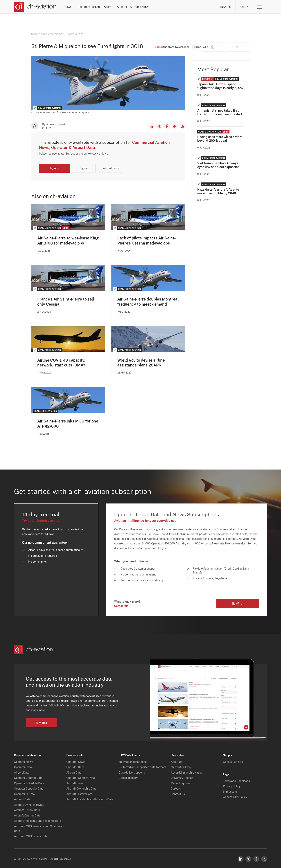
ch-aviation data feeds (133, 760)
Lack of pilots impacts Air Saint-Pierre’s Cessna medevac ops (147, 241)
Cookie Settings (233, 760)
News (78, 7)
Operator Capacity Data (29, 787)
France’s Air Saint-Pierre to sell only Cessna (66, 302)
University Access (182, 776)
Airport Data (22, 771)
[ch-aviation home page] (35, 7)
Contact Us (178, 792)
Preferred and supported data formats (142, 765)
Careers (176, 787)
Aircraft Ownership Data (29, 803)
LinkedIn (151, 126)
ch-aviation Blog (181, 765)
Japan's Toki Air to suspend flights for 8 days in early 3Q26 (220, 86)
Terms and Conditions (236, 779)
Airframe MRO (201, 7)
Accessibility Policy (235, 795)
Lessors (126, 7)
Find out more (110, 168)
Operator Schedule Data (29, 782)
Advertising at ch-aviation (187, 771)
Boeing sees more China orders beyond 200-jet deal (220, 139)
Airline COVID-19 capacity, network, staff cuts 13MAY (61, 363)
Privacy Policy (232, 784)
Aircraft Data (22, 798)
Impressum (230, 790)
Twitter (248, 857)
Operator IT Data (24, 792)
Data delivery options (132, 771)
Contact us (121, 606)
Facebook (167, 126)
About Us (177, 760)
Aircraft (149, 7)
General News (76, 34)
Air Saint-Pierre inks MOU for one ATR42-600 (68, 424)
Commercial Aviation (53, 34)
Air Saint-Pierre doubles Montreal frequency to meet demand (148, 302)
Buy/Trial (226, 7)
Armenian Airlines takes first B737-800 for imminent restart (220, 112)
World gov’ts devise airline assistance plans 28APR (141, 363)
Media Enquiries (181, 782)
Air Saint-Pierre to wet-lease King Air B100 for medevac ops (68, 241)
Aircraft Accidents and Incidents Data (38, 819)
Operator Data (23, 765)
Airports (173, 7)
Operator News (24, 760)
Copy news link (175, 126)
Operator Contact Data (28, 776)
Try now (55, 168)
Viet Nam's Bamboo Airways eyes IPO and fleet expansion (218, 165)
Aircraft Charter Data (27, 814)
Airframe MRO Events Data (31, 834)
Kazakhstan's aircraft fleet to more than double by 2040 (218, 191)
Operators (101, 7)
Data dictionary (128, 776)
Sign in (244, 7)
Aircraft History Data (27, 808)
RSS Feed (182, 126)
